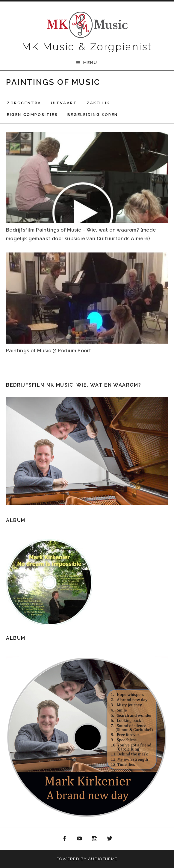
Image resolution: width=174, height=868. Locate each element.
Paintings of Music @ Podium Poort (49, 351)
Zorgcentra (24, 103)
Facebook (64, 839)
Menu (90, 63)
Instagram (95, 839)
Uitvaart (64, 103)
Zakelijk (98, 103)
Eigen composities (32, 115)
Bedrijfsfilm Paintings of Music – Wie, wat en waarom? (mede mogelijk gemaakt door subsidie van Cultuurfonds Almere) (81, 234)
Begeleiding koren (93, 115)
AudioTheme (103, 859)
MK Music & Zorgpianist (87, 47)
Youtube (79, 839)
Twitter (110, 839)
